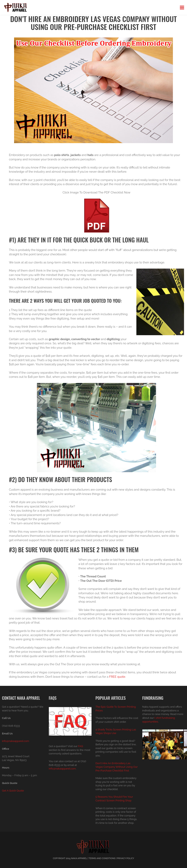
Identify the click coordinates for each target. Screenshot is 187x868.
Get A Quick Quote (13, 791)
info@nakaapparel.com (15, 741)
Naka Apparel (79, 858)
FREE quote (117, 677)
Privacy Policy (126, 858)
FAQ (80, 746)
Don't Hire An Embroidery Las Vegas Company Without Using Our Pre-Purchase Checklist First (117, 767)
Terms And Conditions (102, 858)
